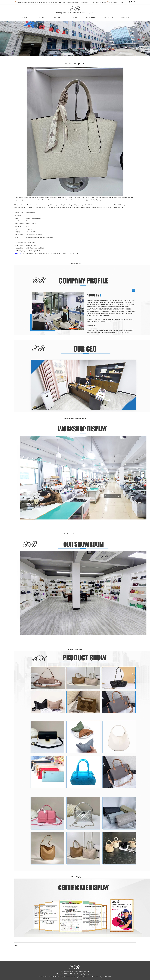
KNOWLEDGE (91, 17)
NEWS (75, 17)
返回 (16, 946)
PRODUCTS (58, 17)
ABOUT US (41, 17)
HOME (25, 17)
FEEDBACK (125, 17)
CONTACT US (108, 17)
